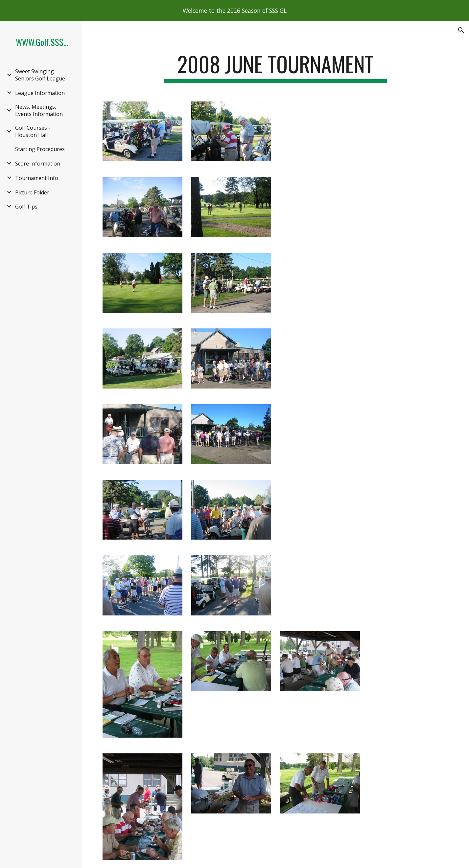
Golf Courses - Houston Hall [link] (33, 131)
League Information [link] (40, 93)
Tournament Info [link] (37, 178)
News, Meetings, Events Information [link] (39, 110)
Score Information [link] (38, 164)
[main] (276, 67)
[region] (234, 11)
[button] (461, 30)
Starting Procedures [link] (40, 149)
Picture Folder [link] (32, 192)
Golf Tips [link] (26, 207)
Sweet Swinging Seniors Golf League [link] (40, 75)
